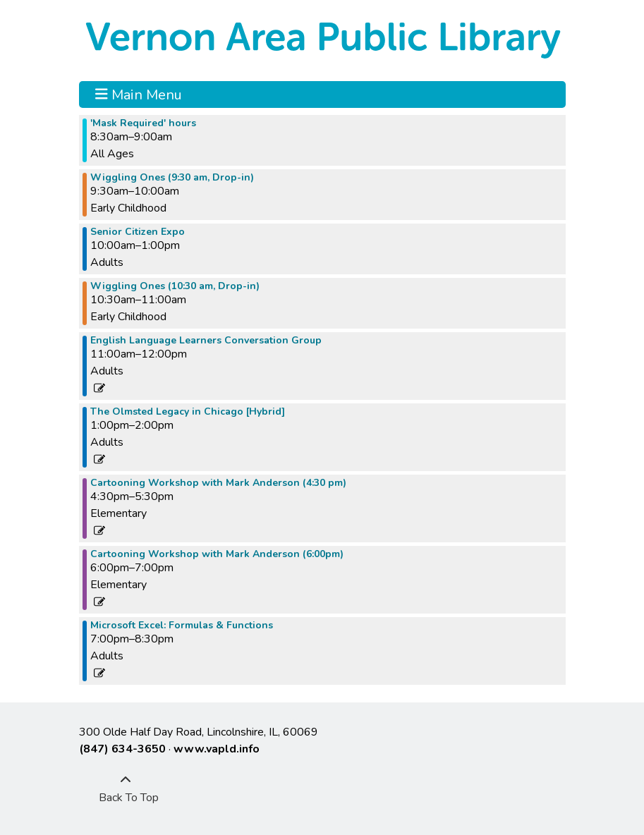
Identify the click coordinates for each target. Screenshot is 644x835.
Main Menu (139, 95)
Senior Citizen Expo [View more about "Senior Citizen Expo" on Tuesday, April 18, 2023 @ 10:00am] (138, 232)
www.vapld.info (217, 749)
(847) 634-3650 (122, 749)
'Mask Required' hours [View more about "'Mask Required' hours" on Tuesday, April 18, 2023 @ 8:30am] (143, 123)
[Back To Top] (126, 789)
